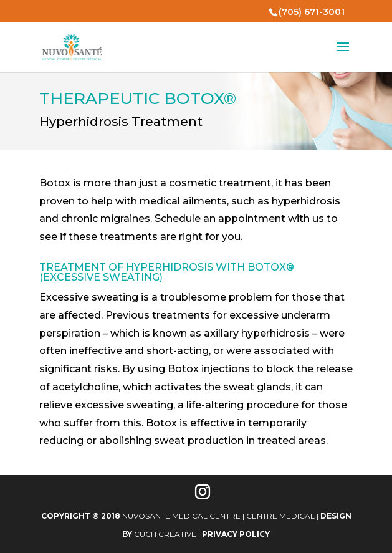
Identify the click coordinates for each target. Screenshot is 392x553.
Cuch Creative (165, 534)
